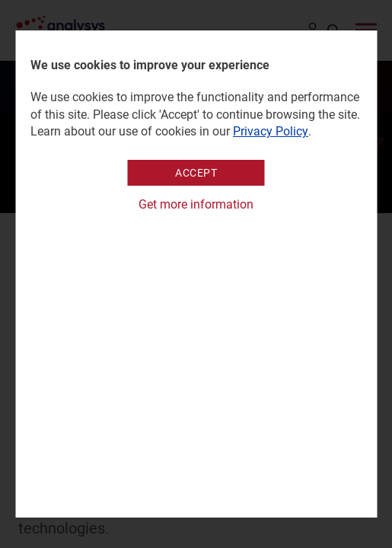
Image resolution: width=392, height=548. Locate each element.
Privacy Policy (271, 131)
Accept (196, 173)
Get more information (196, 204)
